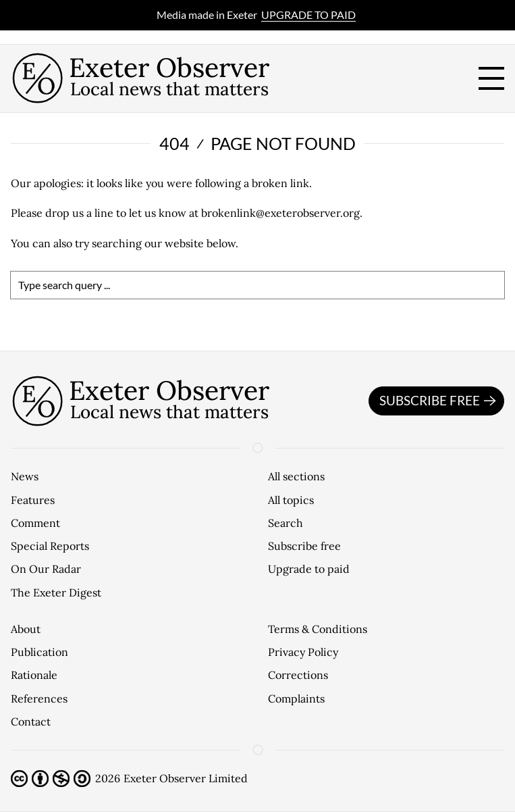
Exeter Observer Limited (186, 778)
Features (33, 500)
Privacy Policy (303, 652)
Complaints (296, 699)
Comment (35, 523)
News (25, 476)
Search (286, 523)
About (26, 629)
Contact (31, 721)
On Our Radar (46, 569)
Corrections (298, 675)
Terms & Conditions (318, 629)
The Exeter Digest (56, 592)
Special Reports (50, 546)
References (39, 699)
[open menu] (491, 79)
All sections (296, 476)
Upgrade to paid (308, 15)
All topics (291, 500)
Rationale (34, 675)
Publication (39, 652)
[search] (257, 285)
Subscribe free (440, 401)
